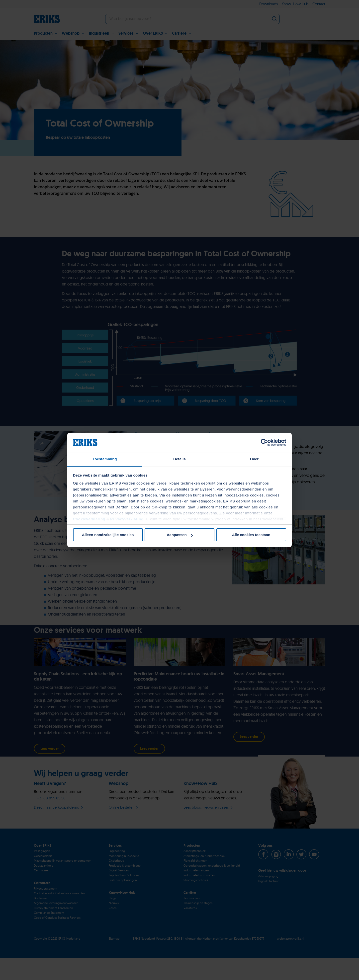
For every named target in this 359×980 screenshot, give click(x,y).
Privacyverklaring (127, 519)
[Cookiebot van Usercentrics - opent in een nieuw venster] (264, 442)
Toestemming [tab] (105, 459)
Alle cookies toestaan (251, 535)
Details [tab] (179, 459)
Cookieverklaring (89, 519)
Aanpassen (180, 535)
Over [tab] (254, 459)
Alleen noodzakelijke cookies (108, 535)
